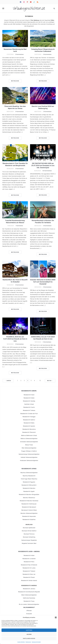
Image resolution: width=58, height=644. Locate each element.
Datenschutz (28, 642)
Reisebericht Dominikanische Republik (29, 592)
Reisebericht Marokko (29, 488)
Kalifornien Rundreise (29, 598)
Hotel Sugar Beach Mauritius (29, 479)
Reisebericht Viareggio (29, 417)
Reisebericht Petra (29, 562)
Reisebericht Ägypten (29, 482)
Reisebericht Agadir (29, 491)
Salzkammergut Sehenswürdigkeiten (29, 454)
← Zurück (8, 381)
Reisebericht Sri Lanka (29, 568)
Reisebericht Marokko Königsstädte (29, 494)
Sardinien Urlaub (29, 404)
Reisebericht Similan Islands (29, 580)
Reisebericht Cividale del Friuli (29, 414)
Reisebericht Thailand (29, 571)
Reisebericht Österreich (29, 432)
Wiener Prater (29, 445)
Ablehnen (29, 634)
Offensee (29, 611)
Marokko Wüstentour (29, 498)
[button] (56, 617)
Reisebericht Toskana (29, 410)
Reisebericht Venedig (29, 401)
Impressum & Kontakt (36, 642)
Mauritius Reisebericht (29, 476)
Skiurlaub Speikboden (29, 528)
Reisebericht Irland (29, 395)
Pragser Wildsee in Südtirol (29, 451)
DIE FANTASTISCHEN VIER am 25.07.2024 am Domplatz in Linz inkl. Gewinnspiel (43, 165)
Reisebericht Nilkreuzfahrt (29, 485)
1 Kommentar (19, 226)
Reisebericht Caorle (29, 407)
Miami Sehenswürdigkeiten (29, 595)
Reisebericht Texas (29, 601)
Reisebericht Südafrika (29, 519)
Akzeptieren (29, 630)
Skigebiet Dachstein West (29, 543)
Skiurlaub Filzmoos (29, 534)
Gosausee (29, 614)
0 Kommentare (19, 54)
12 (40, 380)
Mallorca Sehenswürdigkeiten (29, 439)
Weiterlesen (15, 81)
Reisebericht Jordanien (29, 559)
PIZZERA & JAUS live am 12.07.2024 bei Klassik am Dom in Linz (15, 339)
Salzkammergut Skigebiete (29, 540)
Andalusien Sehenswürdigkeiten (29, 460)
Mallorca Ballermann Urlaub (29, 435)
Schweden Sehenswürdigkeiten (29, 442)
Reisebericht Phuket (29, 577)
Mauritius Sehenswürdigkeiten (29, 473)
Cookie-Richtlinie (21, 642)
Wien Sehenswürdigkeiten (29, 448)
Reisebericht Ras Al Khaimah (29, 565)
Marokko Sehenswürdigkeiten (29, 513)
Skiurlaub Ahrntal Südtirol (29, 531)
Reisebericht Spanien (29, 426)
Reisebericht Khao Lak (29, 574)
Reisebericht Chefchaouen (29, 504)
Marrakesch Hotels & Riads (29, 510)
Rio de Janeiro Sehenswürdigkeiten (29, 604)
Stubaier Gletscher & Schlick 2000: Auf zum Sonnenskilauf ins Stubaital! (43, 282)
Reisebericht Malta (29, 423)
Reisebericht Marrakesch (29, 507)
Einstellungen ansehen (29, 639)
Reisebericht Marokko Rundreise (29, 501)
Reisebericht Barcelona (29, 429)
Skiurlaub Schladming (29, 537)
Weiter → (50, 381)
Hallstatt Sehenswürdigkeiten (29, 457)
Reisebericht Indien (29, 555)
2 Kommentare (47, 112)
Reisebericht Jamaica (29, 589)
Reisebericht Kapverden (29, 516)
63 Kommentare (47, 171)
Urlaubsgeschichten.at (29, 8)
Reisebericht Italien (29, 398)
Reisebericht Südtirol (29, 420)
